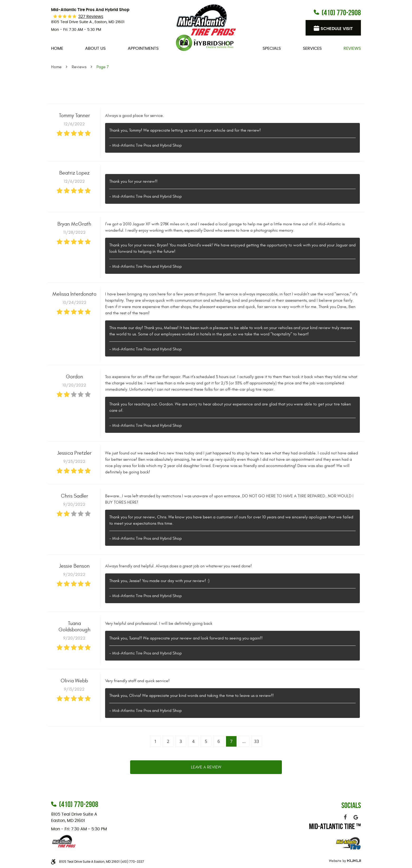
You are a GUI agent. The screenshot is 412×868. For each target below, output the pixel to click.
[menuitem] (57, 48)
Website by (344, 861)
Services (312, 48)
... (244, 741)
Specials (272, 48)
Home (57, 48)
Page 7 (103, 67)
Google (356, 817)
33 (257, 741)
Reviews (352, 48)
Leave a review (206, 767)
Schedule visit (337, 29)
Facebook (345, 817)
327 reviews (91, 17)
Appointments (143, 48)
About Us (95, 48)
